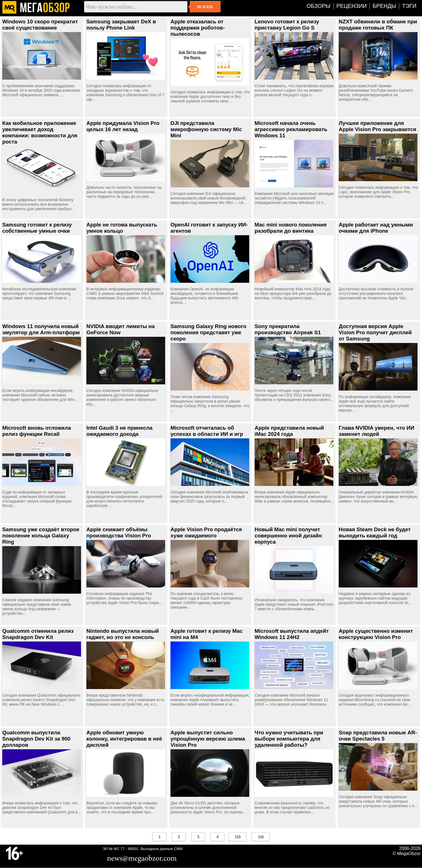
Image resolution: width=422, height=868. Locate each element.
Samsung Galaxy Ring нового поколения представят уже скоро (208, 332)
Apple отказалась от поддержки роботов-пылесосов (197, 28)
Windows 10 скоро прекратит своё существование (40, 25)
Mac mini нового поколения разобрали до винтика (291, 228)
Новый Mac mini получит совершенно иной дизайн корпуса (288, 536)
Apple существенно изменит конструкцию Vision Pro (376, 634)
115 (237, 837)
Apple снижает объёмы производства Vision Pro (119, 532)
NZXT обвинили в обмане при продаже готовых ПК (378, 25)
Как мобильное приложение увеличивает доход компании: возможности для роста (40, 132)
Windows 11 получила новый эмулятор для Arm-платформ (41, 329)
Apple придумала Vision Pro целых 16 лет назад (123, 126)
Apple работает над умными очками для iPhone (376, 228)
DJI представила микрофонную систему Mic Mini (206, 129)
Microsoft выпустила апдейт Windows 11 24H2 (292, 634)
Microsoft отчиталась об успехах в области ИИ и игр (207, 431)
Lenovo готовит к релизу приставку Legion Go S (287, 25)
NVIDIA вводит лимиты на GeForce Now (121, 329)
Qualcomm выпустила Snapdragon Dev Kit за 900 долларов (36, 739)
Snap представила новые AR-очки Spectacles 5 (378, 736)
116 (261, 837)
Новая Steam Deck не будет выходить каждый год (375, 532)
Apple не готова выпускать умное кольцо (122, 228)
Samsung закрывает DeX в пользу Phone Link (121, 25)
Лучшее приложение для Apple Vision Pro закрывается (377, 126)
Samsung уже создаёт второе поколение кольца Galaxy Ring (41, 536)
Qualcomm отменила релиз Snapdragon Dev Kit (38, 634)
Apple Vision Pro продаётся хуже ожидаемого (206, 532)
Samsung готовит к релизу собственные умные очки (37, 228)
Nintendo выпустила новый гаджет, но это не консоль (123, 634)
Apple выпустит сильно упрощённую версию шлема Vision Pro (208, 739)
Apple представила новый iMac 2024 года (289, 431)
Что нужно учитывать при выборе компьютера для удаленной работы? (289, 739)
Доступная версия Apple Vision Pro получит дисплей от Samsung (375, 332)
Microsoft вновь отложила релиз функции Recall (37, 431)
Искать (205, 7)
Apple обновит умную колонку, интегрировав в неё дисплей (124, 739)
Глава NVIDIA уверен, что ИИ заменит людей (376, 431)
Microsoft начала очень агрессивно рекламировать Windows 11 (291, 129)
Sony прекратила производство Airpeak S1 (288, 329)
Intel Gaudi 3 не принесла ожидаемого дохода (119, 431)
